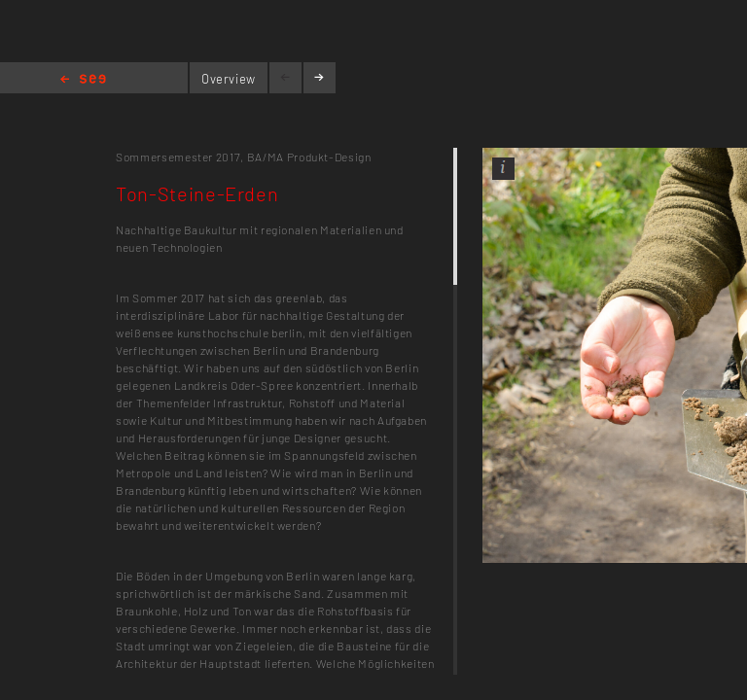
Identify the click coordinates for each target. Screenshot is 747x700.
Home (83, 80)
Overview (229, 79)
